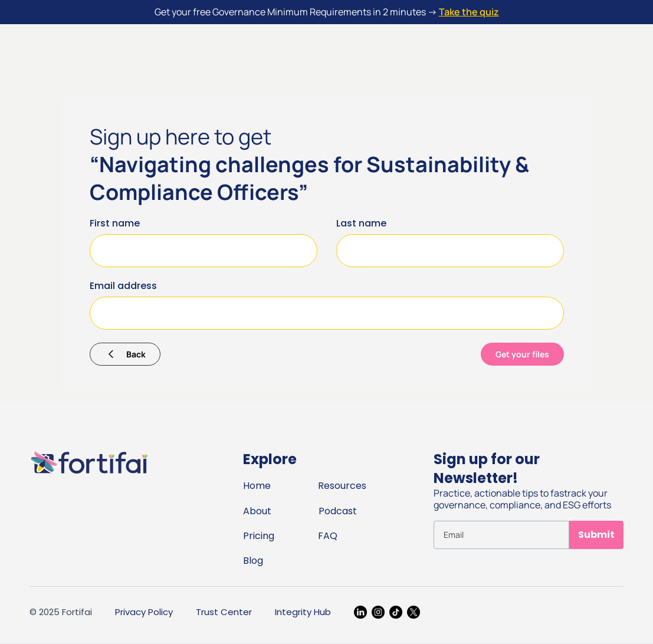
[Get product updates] (501, 535)
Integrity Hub (303, 612)
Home (257, 486)
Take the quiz (469, 12)
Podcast (338, 511)
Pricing (259, 536)
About (257, 511)
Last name (361, 223)
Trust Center (224, 612)
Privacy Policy (144, 612)
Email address (123, 286)
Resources (342, 486)
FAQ (328, 536)
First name (115, 223)
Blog (253, 561)
